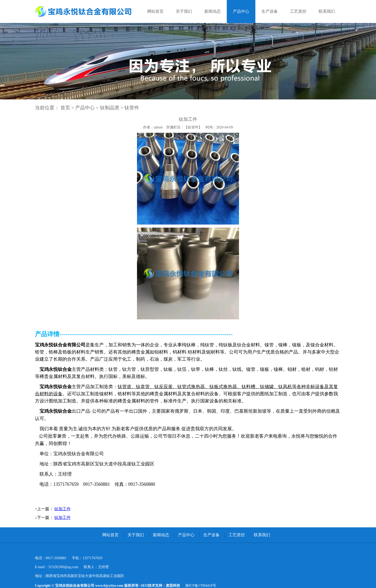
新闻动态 (212, 11)
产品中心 (241, 11)
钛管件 (132, 108)
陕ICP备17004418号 (201, 586)
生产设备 (270, 11)
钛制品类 (110, 108)
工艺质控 (298, 11)
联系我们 (327, 11)
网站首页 (155, 11)
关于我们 (184, 11)
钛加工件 (62, 509)
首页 (65, 108)
